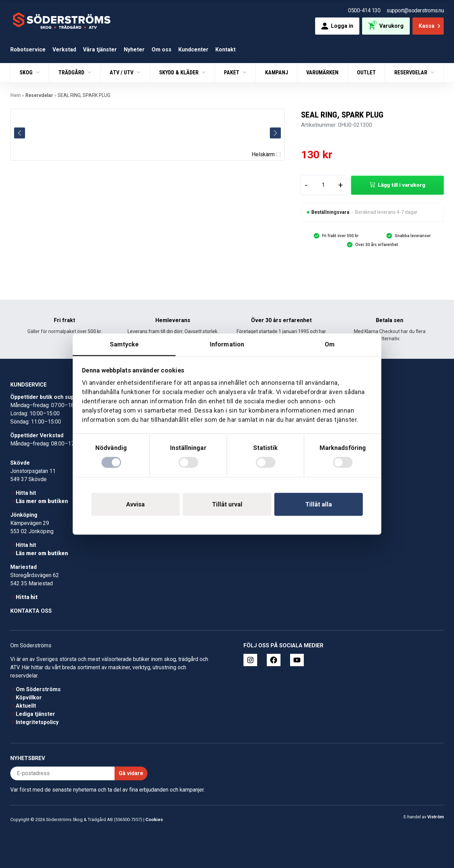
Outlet (366, 72)
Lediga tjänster (35, 714)
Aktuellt (26, 706)
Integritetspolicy (37, 722)
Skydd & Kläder (180, 72)
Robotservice (28, 50)
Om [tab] (330, 344)
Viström (435, 817)
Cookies (154, 820)
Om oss (162, 50)
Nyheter (134, 50)
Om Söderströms (38, 689)
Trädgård (72, 72)
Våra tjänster (100, 50)
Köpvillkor (29, 698)
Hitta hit (26, 493)
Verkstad (64, 50)
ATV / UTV (122, 72)
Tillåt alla (319, 504)
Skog (27, 72)
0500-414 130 (364, 10)
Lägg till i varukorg (402, 185)
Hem (16, 95)
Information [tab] (227, 344)
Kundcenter (193, 50)
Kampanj (277, 72)
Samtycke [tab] (124, 344)
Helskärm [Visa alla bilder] (266, 154)
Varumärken (322, 72)
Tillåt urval (227, 504)
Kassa (430, 26)
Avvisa (135, 504)
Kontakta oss (31, 611)
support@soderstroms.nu (415, 10)
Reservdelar (411, 72)
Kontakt (225, 50)
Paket (232, 72)
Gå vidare (131, 773)
